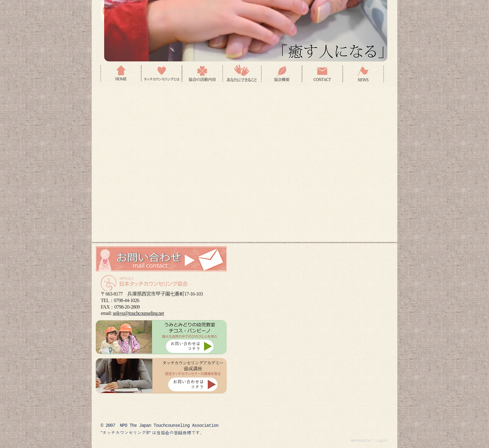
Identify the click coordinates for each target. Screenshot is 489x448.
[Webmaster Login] (369, 441)
